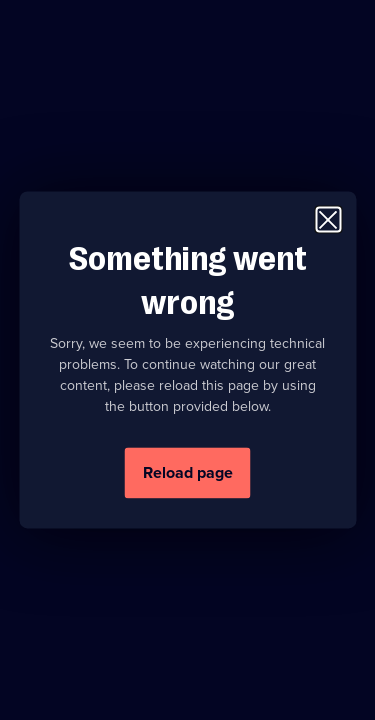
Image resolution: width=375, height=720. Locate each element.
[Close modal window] (328, 219)
